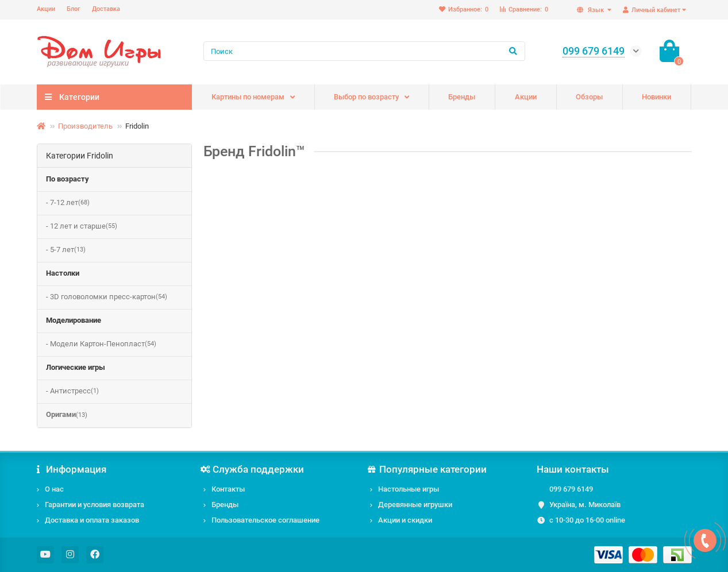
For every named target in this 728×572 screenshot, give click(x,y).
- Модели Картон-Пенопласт (101, 344)
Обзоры (589, 97)
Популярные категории (429, 469)
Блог (74, 9)
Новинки (656, 97)
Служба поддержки (254, 469)
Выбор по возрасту (366, 97)
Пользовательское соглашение (265, 520)
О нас (54, 489)
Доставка (106, 9)
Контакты (228, 489)
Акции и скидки (405, 520)
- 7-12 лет (68, 203)
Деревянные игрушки (415, 505)
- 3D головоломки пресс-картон (107, 297)
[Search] (364, 51)
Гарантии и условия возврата (95, 505)
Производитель (85, 126)
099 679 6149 (571, 489)
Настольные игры (409, 489)
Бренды (462, 97)
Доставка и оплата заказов (92, 520)
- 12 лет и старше (82, 227)
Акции (46, 9)
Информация (72, 469)
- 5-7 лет (66, 250)
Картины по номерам (248, 97)
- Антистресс (72, 391)
